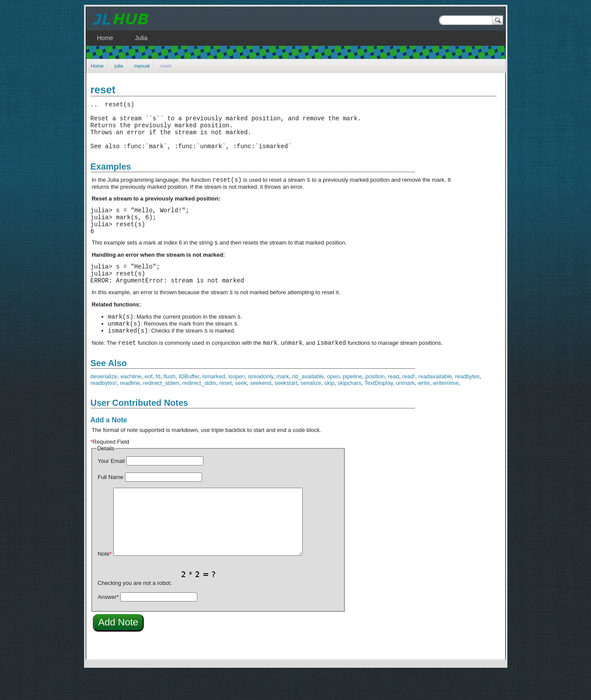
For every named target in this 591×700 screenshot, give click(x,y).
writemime (446, 410)
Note (105, 581)
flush (169, 404)
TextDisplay (379, 410)
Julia (141, 38)
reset (225, 410)
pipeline (353, 404)
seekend (261, 410)
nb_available (308, 404)
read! (409, 404)
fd (158, 404)
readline (130, 410)
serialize (311, 410)
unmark (405, 410)
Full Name (110, 505)
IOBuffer (189, 404)
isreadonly (261, 404)
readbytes (468, 404)
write (424, 410)
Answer (108, 624)
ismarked (214, 404)
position (375, 404)
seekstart (286, 410)
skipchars (350, 410)
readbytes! (104, 410)
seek (241, 410)
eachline (131, 404)
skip (329, 410)
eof (149, 404)
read (394, 404)
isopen (236, 404)
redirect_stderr (161, 410)
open (333, 404)
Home (97, 66)
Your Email (111, 488)
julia (119, 66)
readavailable (435, 404)
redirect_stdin (199, 410)
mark (283, 404)
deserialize (104, 404)
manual (142, 66)
